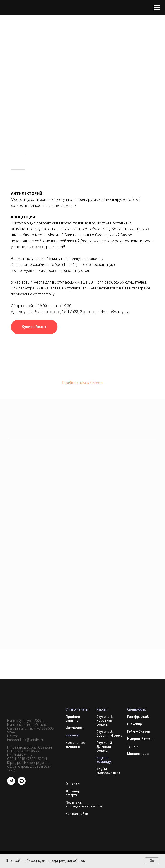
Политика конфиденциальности (84, 804)
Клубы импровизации (108, 771)
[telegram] (11, 784)
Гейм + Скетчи (139, 731)
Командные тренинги (75, 745)
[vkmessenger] (22, 784)
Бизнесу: (73, 735)
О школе (73, 784)
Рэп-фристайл (139, 717)
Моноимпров (138, 754)
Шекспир (134, 724)
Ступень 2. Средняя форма (109, 734)
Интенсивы (75, 728)
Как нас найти (77, 814)
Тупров (133, 746)
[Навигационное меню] (157, 8)
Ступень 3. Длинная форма (105, 747)
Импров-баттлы (140, 739)
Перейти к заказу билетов (82, 383)
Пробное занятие (73, 719)
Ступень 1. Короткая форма (105, 721)
